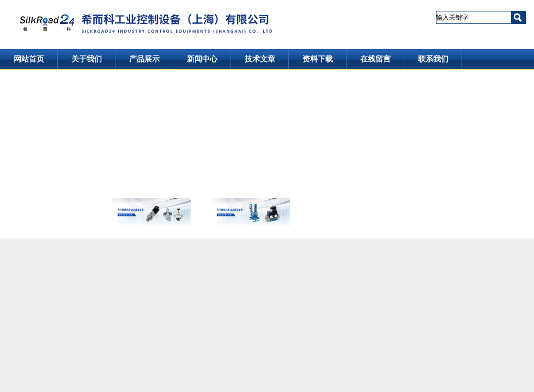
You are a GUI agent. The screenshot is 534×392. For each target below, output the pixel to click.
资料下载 (318, 59)
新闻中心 (202, 59)
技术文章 (260, 59)
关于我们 (87, 59)
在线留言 (375, 59)
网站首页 (29, 59)
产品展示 (144, 59)
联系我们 (433, 59)
